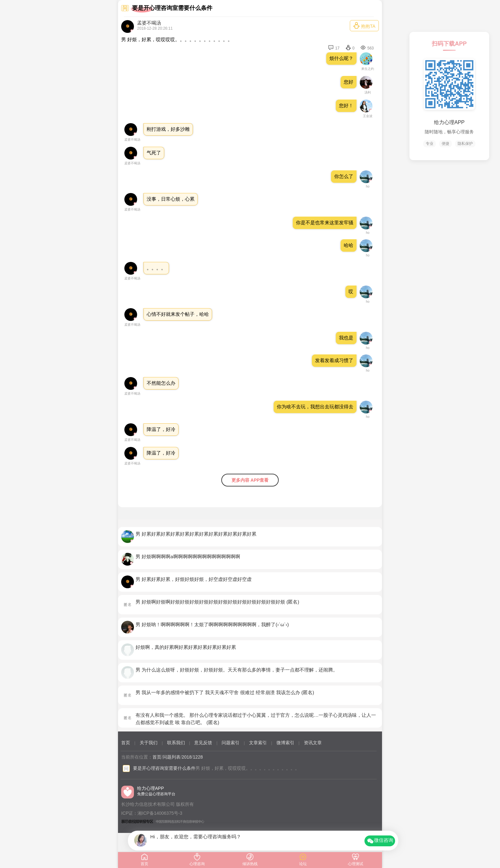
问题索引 (231, 743)
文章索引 (258, 743)
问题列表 (172, 757)
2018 (187, 757)
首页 (126, 743)
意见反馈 (203, 743)
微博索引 (285, 743)
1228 (198, 757)
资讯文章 (313, 743)
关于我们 (149, 743)
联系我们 (176, 743)
